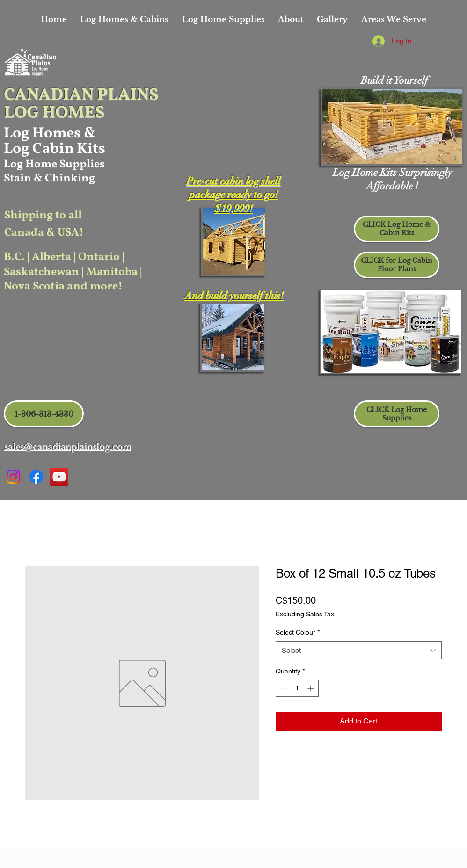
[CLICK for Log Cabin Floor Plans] (397, 265)
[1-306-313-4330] (44, 414)
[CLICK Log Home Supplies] (397, 414)
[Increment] (311, 688)
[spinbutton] (297, 688)
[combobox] (359, 650)
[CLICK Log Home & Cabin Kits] (397, 229)
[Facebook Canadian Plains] (36, 477)
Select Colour (298, 632)
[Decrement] (283, 688)
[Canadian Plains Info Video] (59, 477)
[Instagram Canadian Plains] (13, 477)
